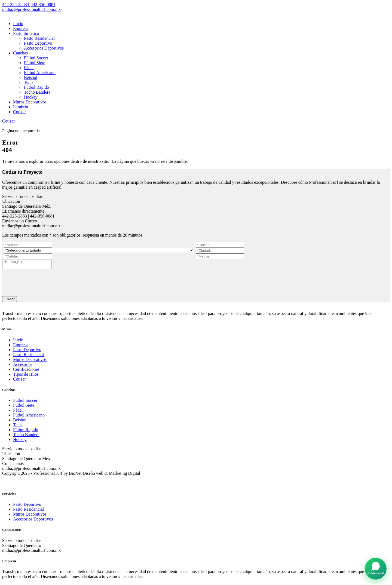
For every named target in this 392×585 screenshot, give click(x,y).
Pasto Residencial (39, 38)
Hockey (31, 97)
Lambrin (21, 107)
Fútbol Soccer (36, 58)
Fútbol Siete (35, 63)
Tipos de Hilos (26, 376)
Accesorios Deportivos (44, 48)
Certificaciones (26, 371)
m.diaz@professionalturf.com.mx (31, 9)
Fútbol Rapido (36, 87)
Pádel (29, 68)
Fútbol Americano (40, 73)
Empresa (21, 28)
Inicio (18, 24)
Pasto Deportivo (38, 43)
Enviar (10, 301)
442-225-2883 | (16, 4)
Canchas (20, 53)
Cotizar (19, 112)
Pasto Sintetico (26, 33)
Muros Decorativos (30, 102)
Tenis (29, 82)
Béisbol (31, 77)
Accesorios (23, 366)
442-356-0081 (43, 4)
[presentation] (44, 282)
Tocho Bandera (37, 92)
